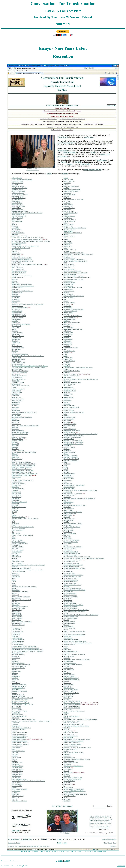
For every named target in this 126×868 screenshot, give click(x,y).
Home (67, 861)
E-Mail (59, 861)
